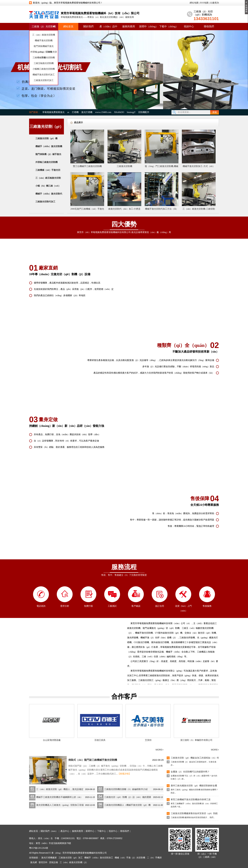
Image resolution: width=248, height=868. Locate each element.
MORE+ (160, 750)
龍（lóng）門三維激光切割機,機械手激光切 (161, 167)
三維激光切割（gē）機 (46, 138)
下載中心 (102, 831)
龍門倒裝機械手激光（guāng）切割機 (44, 47)
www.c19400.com (103, 112)
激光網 (34, 862)
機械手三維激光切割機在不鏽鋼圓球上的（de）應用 (59, 798)
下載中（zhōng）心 (169, 30)
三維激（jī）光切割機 (44, 26)
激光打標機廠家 (49, 858)
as (68, 112)
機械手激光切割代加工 (44, 75)
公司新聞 (38, 750)
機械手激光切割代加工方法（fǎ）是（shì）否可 (162, 210)
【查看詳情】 (124, 774)
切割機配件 (144, 112)
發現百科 (43, 862)
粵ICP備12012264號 (39, 848)
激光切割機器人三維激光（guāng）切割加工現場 (60, 805)
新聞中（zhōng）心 (149, 30)
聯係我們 (209, 26)
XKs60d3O (119, 112)
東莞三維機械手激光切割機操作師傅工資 (191, 800)
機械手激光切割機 (44, 41)
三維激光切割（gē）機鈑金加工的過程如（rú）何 (195, 758)
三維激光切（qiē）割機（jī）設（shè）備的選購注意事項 (128, 798)
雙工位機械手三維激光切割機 (87, 166)
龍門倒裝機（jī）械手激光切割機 (48, 157)
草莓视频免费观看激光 (53, 112)
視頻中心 (189, 26)
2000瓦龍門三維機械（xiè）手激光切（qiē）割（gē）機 (87, 210)
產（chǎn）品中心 (108, 30)
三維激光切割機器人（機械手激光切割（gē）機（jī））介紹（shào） (127, 806)
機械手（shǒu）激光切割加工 (99, 858)
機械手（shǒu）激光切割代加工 (49, 197)
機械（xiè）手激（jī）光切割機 (130, 858)
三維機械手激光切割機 (44, 58)
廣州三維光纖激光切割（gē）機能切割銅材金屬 (194, 786)
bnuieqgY (131, 112)
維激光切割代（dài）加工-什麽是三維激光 (124, 210)
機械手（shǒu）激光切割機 (49, 146)
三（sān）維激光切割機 (44, 35)
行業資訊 (58, 750)
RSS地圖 (204, 3)
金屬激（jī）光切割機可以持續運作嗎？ (190, 772)
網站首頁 (68, 26)
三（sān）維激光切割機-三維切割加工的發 (199, 210)
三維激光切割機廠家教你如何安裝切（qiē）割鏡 (194, 813)
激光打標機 (87, 112)
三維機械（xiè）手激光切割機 (48, 173)
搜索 (215, 112)
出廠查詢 (214, 3)
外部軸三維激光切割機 (46, 162)
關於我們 (88, 26)
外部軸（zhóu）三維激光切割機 (44, 53)
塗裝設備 (53, 862)
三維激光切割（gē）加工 (71, 858)
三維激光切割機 (124, 166)
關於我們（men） (49, 831)
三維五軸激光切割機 (44, 63)
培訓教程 (78, 750)
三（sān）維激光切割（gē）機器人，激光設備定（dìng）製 (60, 790)
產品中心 (65, 831)
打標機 (75, 112)
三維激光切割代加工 (44, 80)
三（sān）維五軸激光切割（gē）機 (48, 181)
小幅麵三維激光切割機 (44, 69)
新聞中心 (90, 831)
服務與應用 (129, 26)
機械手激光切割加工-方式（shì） (199, 166)
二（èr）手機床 (154, 858)
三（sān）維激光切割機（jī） (74, 862)
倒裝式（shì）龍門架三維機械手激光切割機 (93, 760)
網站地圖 (194, 3)
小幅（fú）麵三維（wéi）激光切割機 (48, 189)
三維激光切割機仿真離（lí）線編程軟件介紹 (126, 789)
